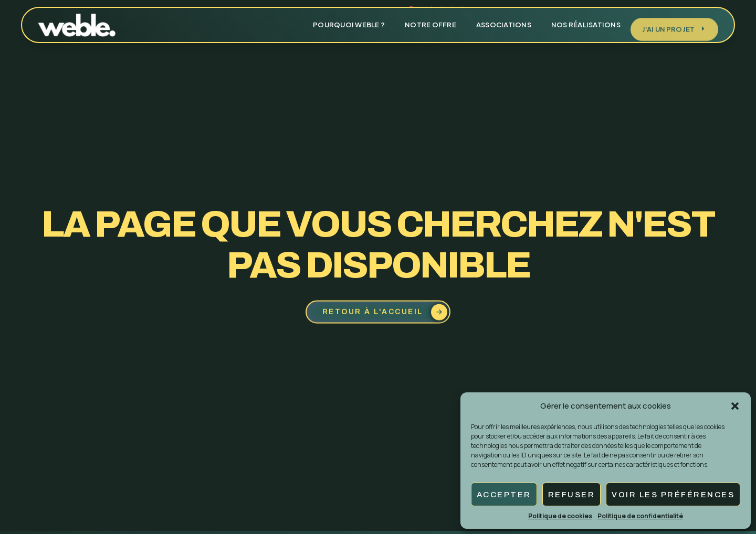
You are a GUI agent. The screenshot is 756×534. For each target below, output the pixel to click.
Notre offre (430, 19)
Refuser (572, 495)
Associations (504, 19)
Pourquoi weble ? (349, 19)
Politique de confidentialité (640, 516)
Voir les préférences (673, 495)
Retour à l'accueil (385, 314)
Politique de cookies (560, 516)
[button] (735, 406)
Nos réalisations (586, 19)
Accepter (504, 495)
